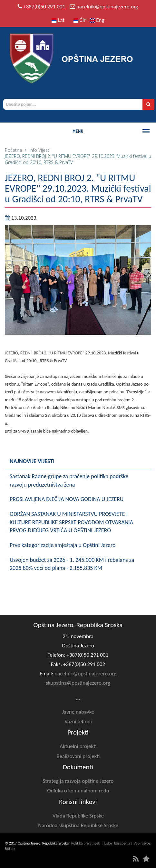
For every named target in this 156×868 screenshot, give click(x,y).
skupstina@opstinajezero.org (78, 683)
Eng (97, 20)
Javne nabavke (78, 712)
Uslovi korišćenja (117, 843)
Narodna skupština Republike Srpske (78, 825)
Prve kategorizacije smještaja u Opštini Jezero (63, 545)
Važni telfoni (78, 722)
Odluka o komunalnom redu (78, 791)
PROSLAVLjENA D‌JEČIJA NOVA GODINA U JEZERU (67, 499)
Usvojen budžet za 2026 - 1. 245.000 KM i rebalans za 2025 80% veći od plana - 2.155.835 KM (72, 564)
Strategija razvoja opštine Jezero (78, 781)
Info (33, 150)
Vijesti (44, 150)
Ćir (80, 20)
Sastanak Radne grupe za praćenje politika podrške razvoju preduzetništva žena (69, 480)
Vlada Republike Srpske (78, 816)
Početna (13, 150)
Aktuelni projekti (78, 746)
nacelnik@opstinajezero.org (107, 7)
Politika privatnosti (86, 843)
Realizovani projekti (78, 756)
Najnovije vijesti (32, 461)
